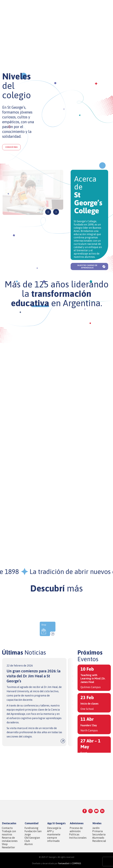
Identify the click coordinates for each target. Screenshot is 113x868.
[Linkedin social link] (102, 811)
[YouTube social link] (96, 811)
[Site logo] (11, 6)
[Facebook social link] (85, 811)
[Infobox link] (34, 702)
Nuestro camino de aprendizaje (92, 266)
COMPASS (76, 863)
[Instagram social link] (90, 811)
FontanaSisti (64, 863)
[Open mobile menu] (109, 7)
